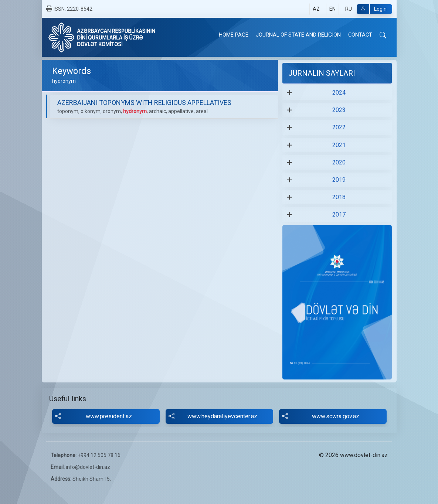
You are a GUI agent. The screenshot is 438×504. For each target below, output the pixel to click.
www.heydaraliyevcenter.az (213, 416)
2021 (339, 145)
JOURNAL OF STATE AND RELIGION (298, 35)
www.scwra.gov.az (321, 416)
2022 (339, 127)
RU (349, 9)
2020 (339, 162)
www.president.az (94, 416)
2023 (339, 110)
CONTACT (360, 35)
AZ (316, 9)
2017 (339, 214)
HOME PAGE (234, 35)
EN (332, 9)
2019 (339, 180)
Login (372, 9)
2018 (339, 197)
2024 (339, 93)
